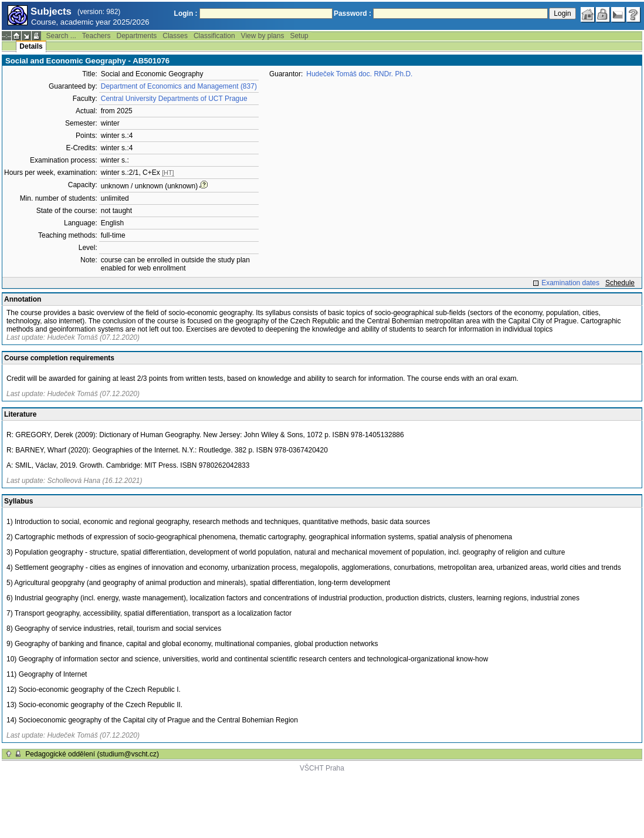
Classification (214, 36)
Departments (137, 36)
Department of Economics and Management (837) (179, 86)
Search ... (61, 36)
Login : (186, 13)
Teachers (96, 36)
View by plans (263, 36)
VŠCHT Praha (322, 768)
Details (31, 46)
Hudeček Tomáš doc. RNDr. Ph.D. (359, 74)
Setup (299, 36)
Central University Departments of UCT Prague (174, 99)
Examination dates (570, 283)
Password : (352, 13)
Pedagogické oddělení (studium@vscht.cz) (92, 754)
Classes (175, 36)
